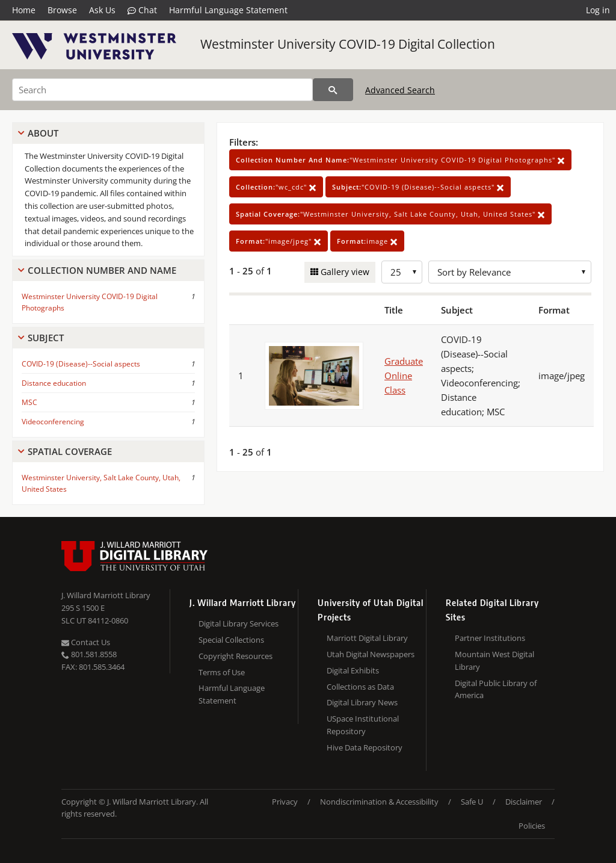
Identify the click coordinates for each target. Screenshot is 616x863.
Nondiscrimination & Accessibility (379, 802)
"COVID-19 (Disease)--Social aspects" (418, 187)
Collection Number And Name (102, 270)
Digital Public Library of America (496, 689)
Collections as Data (360, 687)
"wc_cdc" (276, 187)
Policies (532, 826)
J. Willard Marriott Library (106, 595)
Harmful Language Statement (228, 10)
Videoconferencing (53, 422)
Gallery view (344, 272)
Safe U (472, 802)
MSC (29, 402)
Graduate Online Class (404, 376)
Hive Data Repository (365, 747)
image (367, 241)
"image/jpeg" (279, 241)
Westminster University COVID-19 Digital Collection (348, 44)
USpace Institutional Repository (363, 725)
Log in (598, 10)
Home (24, 10)
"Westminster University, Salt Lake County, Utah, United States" (390, 214)
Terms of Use (222, 672)
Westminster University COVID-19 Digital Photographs (90, 302)
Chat (142, 10)
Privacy (285, 802)
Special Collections (231, 640)
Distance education (54, 383)
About (43, 133)
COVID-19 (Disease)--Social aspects (81, 364)
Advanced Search (400, 90)
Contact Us (86, 642)
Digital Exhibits (353, 670)
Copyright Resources (236, 656)
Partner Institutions (490, 638)
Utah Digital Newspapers (371, 654)
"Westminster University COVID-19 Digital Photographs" (400, 160)
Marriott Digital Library (367, 638)
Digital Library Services (239, 623)
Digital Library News (362, 702)
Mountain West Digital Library (494, 660)
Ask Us (102, 10)
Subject (46, 338)
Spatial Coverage (70, 451)
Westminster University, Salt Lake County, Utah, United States (101, 483)
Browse (62, 10)
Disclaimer (524, 802)
